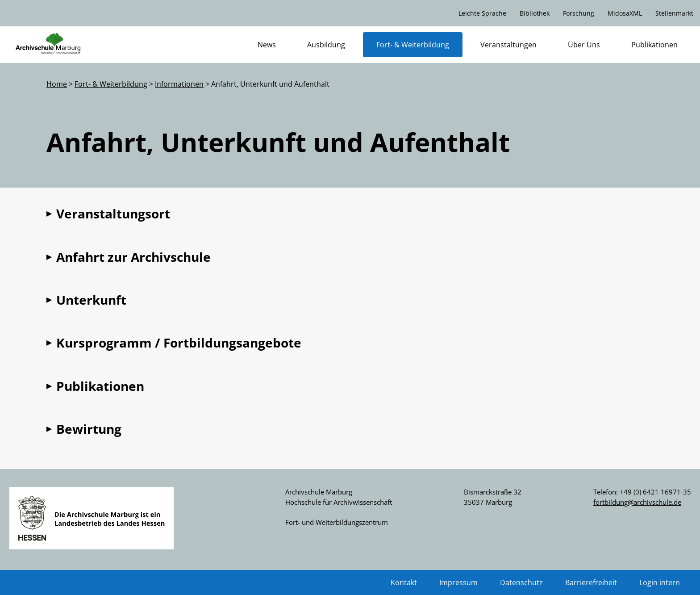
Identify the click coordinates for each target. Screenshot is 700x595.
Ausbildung (326, 45)
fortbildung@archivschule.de (637, 502)
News (267, 45)
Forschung (579, 13)
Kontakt (404, 582)
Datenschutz (521, 582)
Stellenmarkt (674, 13)
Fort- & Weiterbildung (413, 45)
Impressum (458, 582)
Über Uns (584, 45)
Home (57, 84)
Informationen (179, 84)
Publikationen (654, 45)
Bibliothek (535, 13)
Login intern (660, 582)
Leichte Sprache (482, 13)
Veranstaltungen (508, 45)
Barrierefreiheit (591, 582)
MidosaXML (625, 13)
